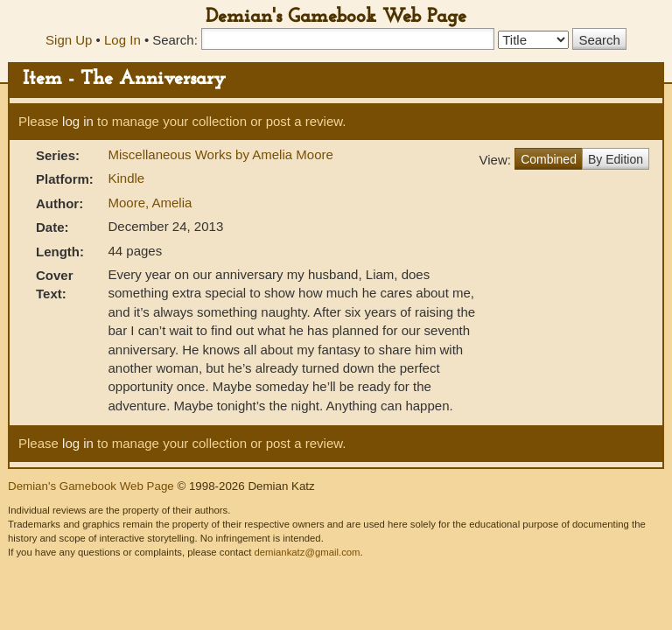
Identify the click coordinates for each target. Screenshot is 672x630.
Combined (549, 159)
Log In (122, 40)
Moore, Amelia (150, 203)
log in (78, 121)
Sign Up (69, 40)
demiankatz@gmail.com (307, 552)
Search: (175, 40)
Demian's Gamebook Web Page (336, 17)
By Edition (616, 159)
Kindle (126, 178)
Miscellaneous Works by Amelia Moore (220, 154)
